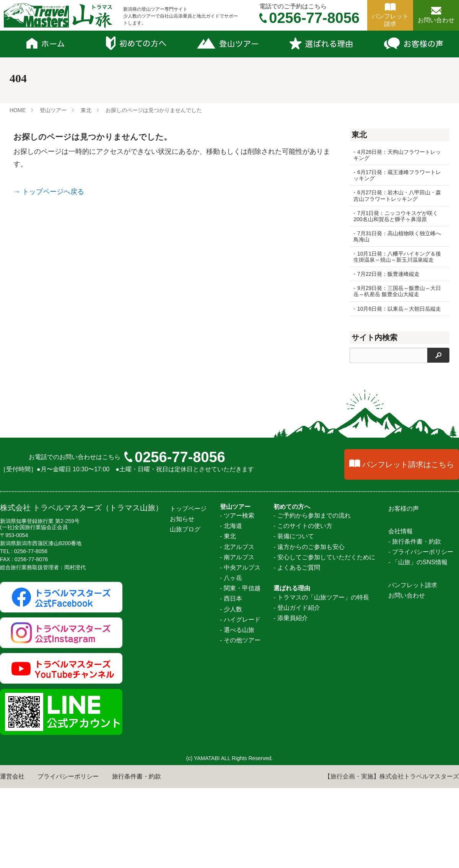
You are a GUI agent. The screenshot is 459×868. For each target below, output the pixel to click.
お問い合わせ (436, 20)
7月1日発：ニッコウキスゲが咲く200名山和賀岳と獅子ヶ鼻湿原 (396, 216)
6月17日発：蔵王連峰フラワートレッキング (397, 175)
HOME (18, 110)
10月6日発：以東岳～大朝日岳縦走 (399, 309)
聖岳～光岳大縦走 (378, 473)
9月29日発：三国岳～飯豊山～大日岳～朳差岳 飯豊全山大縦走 (397, 291)
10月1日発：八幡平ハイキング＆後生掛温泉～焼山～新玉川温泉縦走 (397, 257)
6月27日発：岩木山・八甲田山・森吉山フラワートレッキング (397, 195)
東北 (86, 110)
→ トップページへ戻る (49, 192)
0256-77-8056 (180, 856)
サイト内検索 (374, 337)
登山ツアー (53, 110)
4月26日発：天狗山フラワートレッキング (397, 155)
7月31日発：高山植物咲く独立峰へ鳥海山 (397, 236)
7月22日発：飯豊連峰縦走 (388, 274)
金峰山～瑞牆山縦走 (381, 551)
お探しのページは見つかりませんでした (154, 110)
